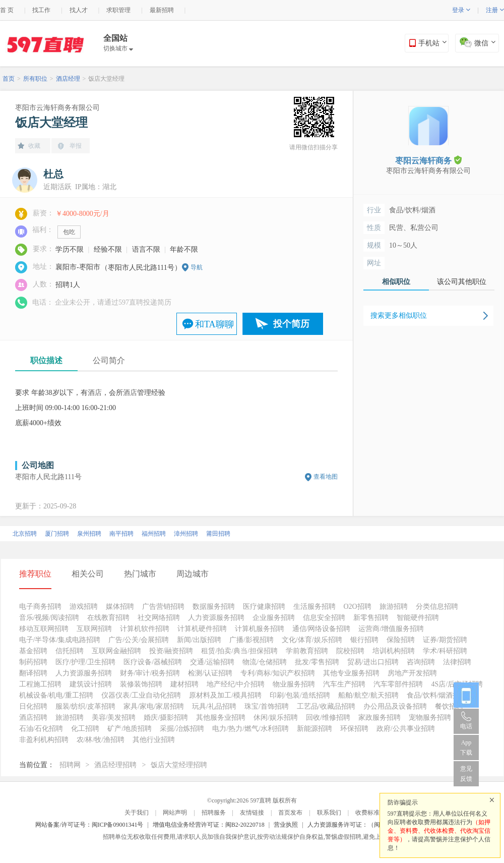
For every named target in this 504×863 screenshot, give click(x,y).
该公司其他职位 (462, 282)
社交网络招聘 (159, 618)
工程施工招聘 (40, 684)
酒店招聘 (33, 717)
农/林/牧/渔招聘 (101, 740)
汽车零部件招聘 (398, 684)
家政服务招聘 (380, 717)
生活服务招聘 (314, 607)
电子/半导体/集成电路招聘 (60, 640)
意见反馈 (466, 774)
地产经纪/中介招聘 (236, 684)
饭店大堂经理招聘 (179, 765)
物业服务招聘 (294, 684)
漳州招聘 (186, 534)
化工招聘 (85, 729)
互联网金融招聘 (116, 651)
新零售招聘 (371, 618)
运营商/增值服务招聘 (391, 629)
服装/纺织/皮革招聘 (86, 706)
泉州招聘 (89, 534)
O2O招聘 (358, 607)
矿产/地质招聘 (130, 729)
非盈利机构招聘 (44, 740)
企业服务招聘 (274, 618)
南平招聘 (121, 534)
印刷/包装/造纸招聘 (300, 695)
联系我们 (329, 813)
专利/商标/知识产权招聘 (278, 673)
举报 (76, 146)
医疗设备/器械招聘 (153, 662)
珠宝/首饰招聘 (267, 706)
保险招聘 (401, 640)
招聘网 (70, 765)
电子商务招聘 (40, 607)
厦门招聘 (57, 534)
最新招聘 (162, 10)
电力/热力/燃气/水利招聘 (250, 729)
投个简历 (291, 324)
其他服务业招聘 (221, 717)
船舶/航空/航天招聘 (368, 695)
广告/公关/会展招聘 (139, 640)
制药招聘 (33, 662)
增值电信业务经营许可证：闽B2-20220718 (209, 825)
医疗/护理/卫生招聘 (86, 662)
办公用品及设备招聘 (395, 706)
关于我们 (137, 813)
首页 (9, 79)
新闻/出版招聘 (199, 640)
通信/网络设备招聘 (322, 629)
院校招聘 (350, 651)
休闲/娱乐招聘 (276, 717)
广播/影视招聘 (251, 640)
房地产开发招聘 (412, 673)
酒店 (95, 393)
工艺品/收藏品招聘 (326, 706)
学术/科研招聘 (445, 651)
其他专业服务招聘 (351, 673)
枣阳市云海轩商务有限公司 (57, 108)
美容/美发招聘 (114, 717)
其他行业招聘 (154, 740)
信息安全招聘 (324, 618)
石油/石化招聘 (41, 729)
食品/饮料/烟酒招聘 (437, 695)
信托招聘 (70, 651)
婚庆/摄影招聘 (166, 717)
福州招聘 (154, 534)
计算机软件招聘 (145, 629)
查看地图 (326, 477)
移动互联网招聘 (44, 629)
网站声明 (175, 813)
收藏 (34, 146)
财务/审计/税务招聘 (150, 673)
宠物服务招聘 (430, 717)
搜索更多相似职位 (399, 315)
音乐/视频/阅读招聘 (49, 618)
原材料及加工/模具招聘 (225, 695)
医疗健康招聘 (264, 607)
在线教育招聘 (108, 618)
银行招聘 (364, 640)
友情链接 (252, 813)
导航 (197, 267)
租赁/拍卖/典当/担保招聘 (239, 651)
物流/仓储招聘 (265, 662)
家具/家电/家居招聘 (154, 706)
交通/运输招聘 (212, 662)
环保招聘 (354, 729)
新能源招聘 (314, 729)
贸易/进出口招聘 (373, 662)
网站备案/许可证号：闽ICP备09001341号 (89, 825)
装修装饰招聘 (141, 684)
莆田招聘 (218, 534)
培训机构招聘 (394, 651)
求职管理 (118, 10)
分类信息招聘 (437, 607)
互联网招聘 (94, 629)
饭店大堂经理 (106, 79)
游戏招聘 (84, 607)
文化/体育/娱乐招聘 (312, 640)
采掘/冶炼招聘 (182, 729)
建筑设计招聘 (91, 684)
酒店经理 (68, 79)
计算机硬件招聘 (202, 629)
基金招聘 (33, 651)
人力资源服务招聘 (216, 618)
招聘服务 (214, 813)
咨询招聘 (421, 662)
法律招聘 (457, 662)
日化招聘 (33, 706)
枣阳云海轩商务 (428, 160)
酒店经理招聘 (115, 765)
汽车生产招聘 (344, 684)
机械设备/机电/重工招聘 (56, 695)
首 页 (7, 10)
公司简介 (109, 360)
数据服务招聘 (214, 607)
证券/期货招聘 (445, 640)
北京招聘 (25, 534)
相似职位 (396, 282)
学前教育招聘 (307, 651)
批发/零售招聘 (317, 662)
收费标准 (367, 813)
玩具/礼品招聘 (214, 706)
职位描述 (46, 360)
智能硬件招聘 (418, 618)
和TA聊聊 (214, 324)
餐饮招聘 (449, 706)
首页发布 (290, 813)
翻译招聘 (33, 673)
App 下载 (466, 747)
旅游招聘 (394, 607)
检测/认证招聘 (210, 673)
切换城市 (118, 48)
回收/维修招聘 (328, 717)
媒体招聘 (120, 607)
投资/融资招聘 (171, 651)
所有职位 (35, 79)
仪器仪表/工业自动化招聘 (141, 695)
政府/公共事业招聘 (406, 729)
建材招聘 (184, 684)
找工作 (41, 10)
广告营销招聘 (163, 607)
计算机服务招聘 (260, 629)
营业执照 (286, 825)
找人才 (79, 10)
